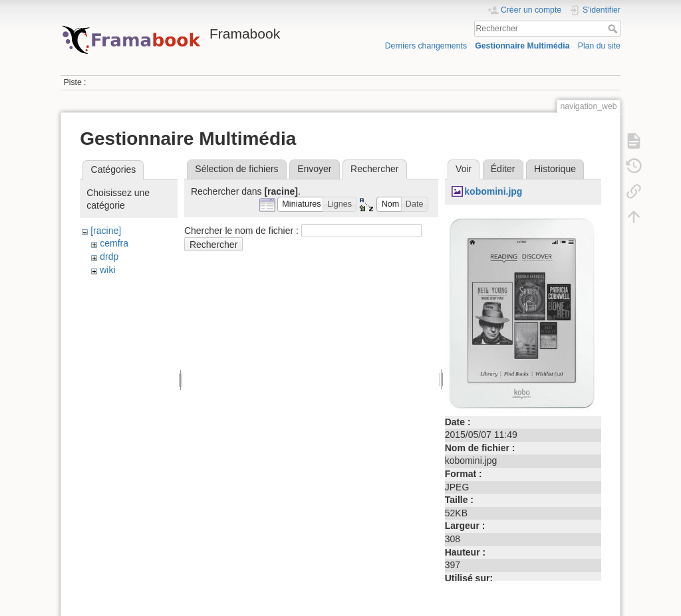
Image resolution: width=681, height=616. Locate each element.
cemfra (114, 243)
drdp (109, 257)
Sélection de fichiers (236, 169)
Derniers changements (426, 46)
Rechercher (614, 29)
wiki (107, 270)
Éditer (503, 169)
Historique (555, 169)
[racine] (106, 231)
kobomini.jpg (493, 191)
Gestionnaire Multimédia (522, 46)
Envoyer (314, 169)
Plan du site (599, 46)
